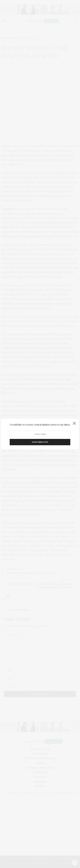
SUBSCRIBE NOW (40, 442)
